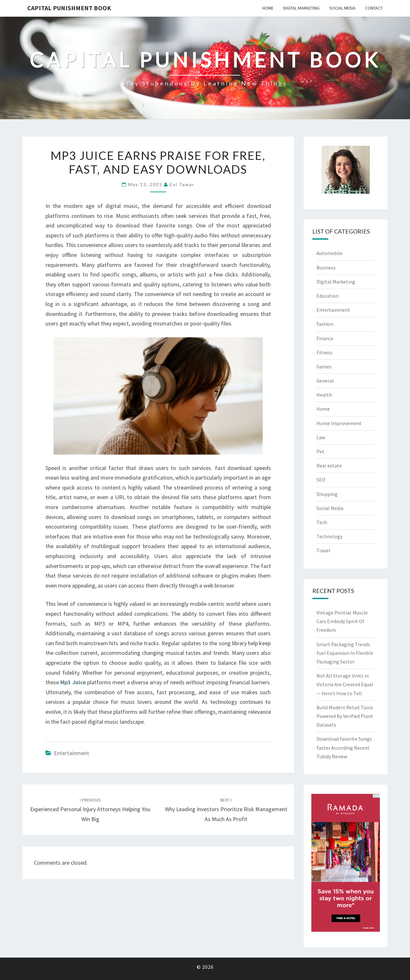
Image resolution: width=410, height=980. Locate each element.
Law (321, 437)
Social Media (342, 8)
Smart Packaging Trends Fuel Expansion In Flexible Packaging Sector (345, 653)
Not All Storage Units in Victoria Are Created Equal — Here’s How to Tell (345, 684)
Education (328, 296)
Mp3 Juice (73, 682)
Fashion (325, 324)
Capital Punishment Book (69, 8)
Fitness (324, 352)
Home (268, 8)
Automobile (330, 253)
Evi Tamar (182, 184)
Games (324, 366)
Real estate (329, 465)
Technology (329, 536)
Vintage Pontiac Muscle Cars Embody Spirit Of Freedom (342, 621)
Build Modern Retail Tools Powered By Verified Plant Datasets (345, 716)
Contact (374, 8)
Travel (323, 550)
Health (324, 395)
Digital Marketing (301, 8)
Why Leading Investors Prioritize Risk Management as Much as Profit (226, 810)
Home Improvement (339, 423)
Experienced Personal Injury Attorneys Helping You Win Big (90, 810)
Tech (322, 522)
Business (326, 268)
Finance (325, 338)
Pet (320, 451)
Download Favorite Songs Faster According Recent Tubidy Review (344, 747)
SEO (321, 480)
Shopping (327, 494)
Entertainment (71, 753)
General (325, 381)
